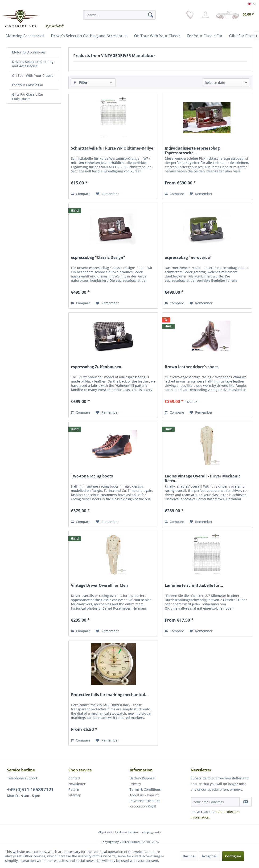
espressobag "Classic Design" (98, 258)
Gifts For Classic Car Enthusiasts (28, 97)
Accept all (210, 856)
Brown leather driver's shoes (192, 367)
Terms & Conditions (145, 789)
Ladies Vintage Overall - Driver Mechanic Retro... (203, 478)
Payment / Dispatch (145, 801)
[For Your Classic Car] (205, 36)
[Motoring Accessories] (25, 36)
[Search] (151, 15)
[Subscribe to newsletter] (246, 802)
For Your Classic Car (28, 85)
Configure (233, 856)
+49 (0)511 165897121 (30, 790)
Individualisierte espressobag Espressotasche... (192, 151)
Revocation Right (143, 806)
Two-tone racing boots (92, 476)
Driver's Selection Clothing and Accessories (33, 64)
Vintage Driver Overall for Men (99, 585)
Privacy (135, 784)
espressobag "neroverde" (188, 258)
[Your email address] (215, 802)
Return (74, 789)
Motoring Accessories (29, 52)
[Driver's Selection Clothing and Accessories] (89, 36)
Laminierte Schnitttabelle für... (194, 585)
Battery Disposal (142, 778)
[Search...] (119, 15)
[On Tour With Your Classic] (157, 36)
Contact (74, 778)
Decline (189, 856)
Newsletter (77, 784)
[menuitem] (119, 15)
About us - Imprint (144, 795)
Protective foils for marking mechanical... (110, 695)
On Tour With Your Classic (33, 75)
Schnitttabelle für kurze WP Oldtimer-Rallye (112, 148)
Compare (81, 194)
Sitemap (75, 795)
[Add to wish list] (107, 194)
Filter (80, 82)
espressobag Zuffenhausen (96, 367)
